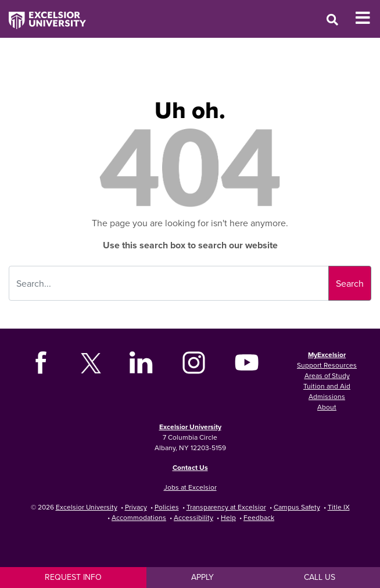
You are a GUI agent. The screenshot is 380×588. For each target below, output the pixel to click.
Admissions (327, 396)
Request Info (73, 577)
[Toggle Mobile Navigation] (368, 18)
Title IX (339, 507)
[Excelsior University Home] (43, 15)
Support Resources (327, 365)
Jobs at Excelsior (190, 487)
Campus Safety (297, 507)
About (327, 407)
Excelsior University (190, 427)
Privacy (136, 507)
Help (228, 517)
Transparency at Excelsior (226, 507)
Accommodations (139, 517)
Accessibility (193, 517)
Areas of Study (327, 375)
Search (350, 283)
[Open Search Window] (332, 19)
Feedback (259, 517)
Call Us (320, 577)
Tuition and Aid (327, 386)
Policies (167, 507)
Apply (202, 577)
